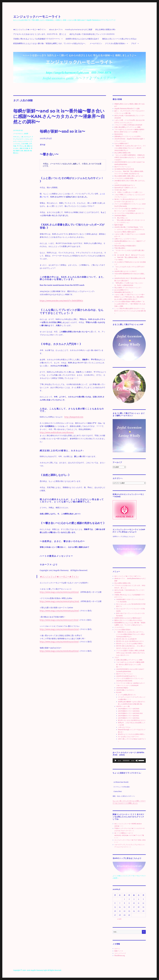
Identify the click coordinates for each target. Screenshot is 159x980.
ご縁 (22, 137)
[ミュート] (137, 761)
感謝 (21, 148)
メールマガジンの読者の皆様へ (124, 178)
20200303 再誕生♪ (121, 216)
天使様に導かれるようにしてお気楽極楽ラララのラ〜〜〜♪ (37, 39)
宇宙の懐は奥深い (120, 248)
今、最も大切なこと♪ (121, 218)
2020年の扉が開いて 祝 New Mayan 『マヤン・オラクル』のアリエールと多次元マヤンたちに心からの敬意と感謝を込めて (129, 229)
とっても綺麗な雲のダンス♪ (127, 695)
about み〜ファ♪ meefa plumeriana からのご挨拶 (71, 30)
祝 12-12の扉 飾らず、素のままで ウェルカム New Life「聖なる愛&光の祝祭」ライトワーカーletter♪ (129, 257)
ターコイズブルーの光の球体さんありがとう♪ (129, 213)
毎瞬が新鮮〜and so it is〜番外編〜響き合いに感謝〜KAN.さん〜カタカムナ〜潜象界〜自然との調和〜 (59, 116)
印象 (15, 146)
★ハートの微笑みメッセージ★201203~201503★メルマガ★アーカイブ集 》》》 (129, 835)
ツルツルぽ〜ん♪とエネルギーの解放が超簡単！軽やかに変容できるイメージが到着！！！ (130, 664)
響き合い (16, 153)
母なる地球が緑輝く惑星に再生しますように (129, 176)
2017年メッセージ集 (123, 706)
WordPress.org (120, 956)
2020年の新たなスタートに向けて (125, 271)
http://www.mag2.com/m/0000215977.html (59, 620)
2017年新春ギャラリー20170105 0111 (130, 713)
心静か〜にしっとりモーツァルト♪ (126, 239)
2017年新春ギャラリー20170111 (129, 716)
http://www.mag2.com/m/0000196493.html (59, 611)
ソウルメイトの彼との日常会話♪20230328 (128, 125)
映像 (27, 148)
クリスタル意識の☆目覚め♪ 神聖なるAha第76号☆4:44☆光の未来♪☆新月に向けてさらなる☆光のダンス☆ (131, 653)
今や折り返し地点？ (121, 190)
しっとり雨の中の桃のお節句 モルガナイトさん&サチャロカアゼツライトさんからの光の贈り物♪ (130, 311)
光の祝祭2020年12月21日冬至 (124, 169)
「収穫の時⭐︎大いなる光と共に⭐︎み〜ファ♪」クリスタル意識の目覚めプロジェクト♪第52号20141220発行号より (130, 148)
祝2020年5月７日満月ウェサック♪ (126, 188)
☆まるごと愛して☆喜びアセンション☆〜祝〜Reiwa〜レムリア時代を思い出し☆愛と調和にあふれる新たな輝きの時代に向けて (129, 297)
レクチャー (26, 141)
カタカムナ (27, 137)
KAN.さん (16, 137)
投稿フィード (119, 951)
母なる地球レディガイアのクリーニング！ (128, 288)
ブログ (134, 43)
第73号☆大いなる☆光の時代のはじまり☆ (130, 641)
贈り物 (30, 151)
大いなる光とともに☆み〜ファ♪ (128, 737)
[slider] (126, 761)
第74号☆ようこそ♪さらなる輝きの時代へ (130, 644)
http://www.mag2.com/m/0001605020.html (59, 642)
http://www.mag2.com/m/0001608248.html (59, 651)
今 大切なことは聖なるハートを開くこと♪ (128, 192)
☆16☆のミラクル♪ (124, 727)
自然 (22, 151)
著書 (25, 151)
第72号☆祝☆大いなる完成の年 (126, 639)
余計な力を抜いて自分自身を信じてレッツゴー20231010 (92, 34)
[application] (129, 761)
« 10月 (119, 919)
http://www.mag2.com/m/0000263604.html (60, 601)
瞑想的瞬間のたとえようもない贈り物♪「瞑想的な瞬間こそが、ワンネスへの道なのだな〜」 (50, 43)
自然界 (26, 134)
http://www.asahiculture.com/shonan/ (57, 432)
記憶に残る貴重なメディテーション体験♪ (128, 127)
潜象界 (18, 151)
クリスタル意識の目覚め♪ (115, 43)
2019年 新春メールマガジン (125, 690)
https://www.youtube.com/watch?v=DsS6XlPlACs (61, 301)
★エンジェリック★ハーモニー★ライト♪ (30, 30)
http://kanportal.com (74, 417)
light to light (119, 225)
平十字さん (20, 146)
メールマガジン (96, 43)
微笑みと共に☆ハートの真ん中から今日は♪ (119, 39)
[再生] (115, 761)
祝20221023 (118, 134)
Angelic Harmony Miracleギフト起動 (127, 109)
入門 (30, 144)
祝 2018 (119, 692)
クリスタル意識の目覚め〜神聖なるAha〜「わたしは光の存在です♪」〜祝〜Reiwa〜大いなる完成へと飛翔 (130, 304)
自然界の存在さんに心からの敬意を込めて (82, 39)
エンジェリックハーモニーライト (37, 17)
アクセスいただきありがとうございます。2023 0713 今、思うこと (40, 34)
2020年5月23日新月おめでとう (125, 185)
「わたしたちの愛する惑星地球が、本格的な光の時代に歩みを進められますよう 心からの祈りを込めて (129, 157)
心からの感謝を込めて (122, 143)
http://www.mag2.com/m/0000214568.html (59, 592)
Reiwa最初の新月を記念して (124, 292)
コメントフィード (120, 953)
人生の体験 (25, 144)
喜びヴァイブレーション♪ (123, 167)
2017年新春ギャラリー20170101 (129, 709)
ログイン (117, 949)
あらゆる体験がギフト (122, 290)
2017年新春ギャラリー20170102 (129, 711)
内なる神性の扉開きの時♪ (105, 30)
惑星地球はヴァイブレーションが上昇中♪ (128, 136)
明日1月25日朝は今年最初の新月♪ (125, 246)
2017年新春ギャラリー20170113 (129, 718)
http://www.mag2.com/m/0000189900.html (59, 629)
